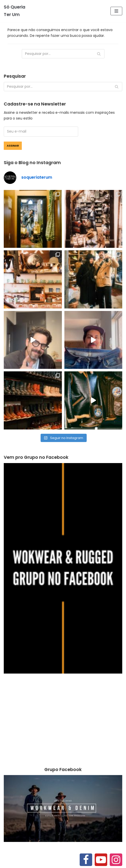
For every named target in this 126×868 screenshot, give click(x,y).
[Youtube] (101, 860)
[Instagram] (116, 860)
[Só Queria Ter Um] (16, 11)
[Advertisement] (63, 721)
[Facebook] (86, 860)
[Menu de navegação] (116, 11)
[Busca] (63, 54)
